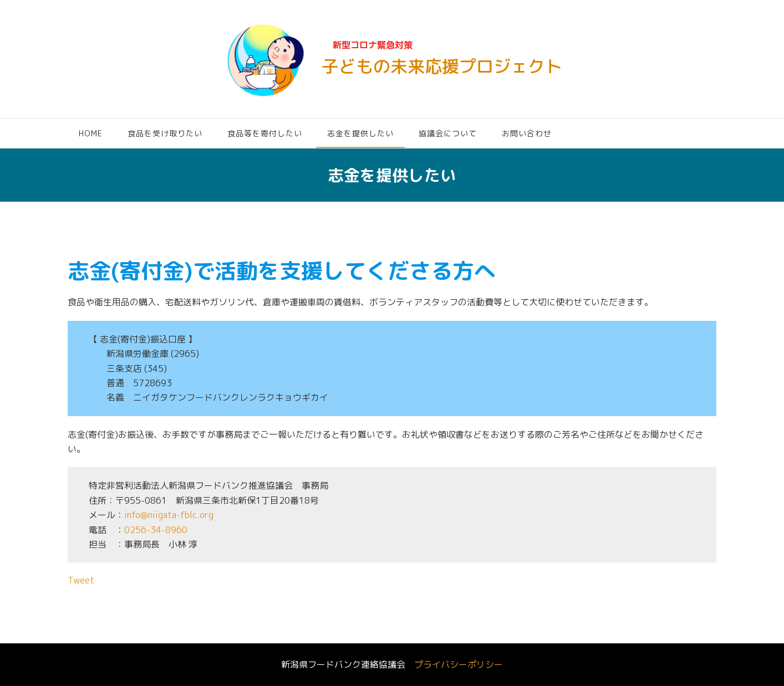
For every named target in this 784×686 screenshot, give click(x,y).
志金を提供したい (360, 133)
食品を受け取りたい (165, 133)
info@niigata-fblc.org (169, 515)
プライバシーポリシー (459, 664)
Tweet (81, 580)
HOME (91, 133)
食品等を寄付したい (265, 133)
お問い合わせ (527, 133)
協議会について (448, 133)
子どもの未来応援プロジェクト (442, 66)
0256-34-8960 (156, 530)
